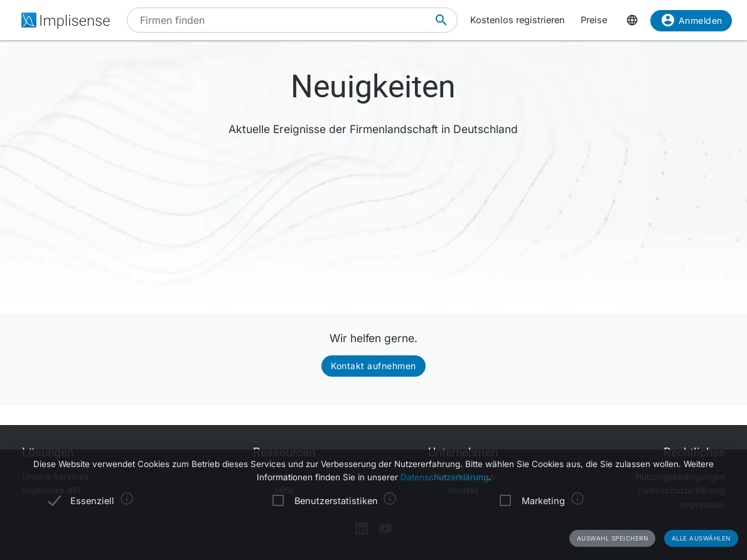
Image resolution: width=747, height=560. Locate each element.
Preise (594, 20)
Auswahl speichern (613, 538)
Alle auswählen (701, 538)
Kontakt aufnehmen (373, 366)
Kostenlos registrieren (518, 20)
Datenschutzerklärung (444, 477)
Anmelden (691, 23)
